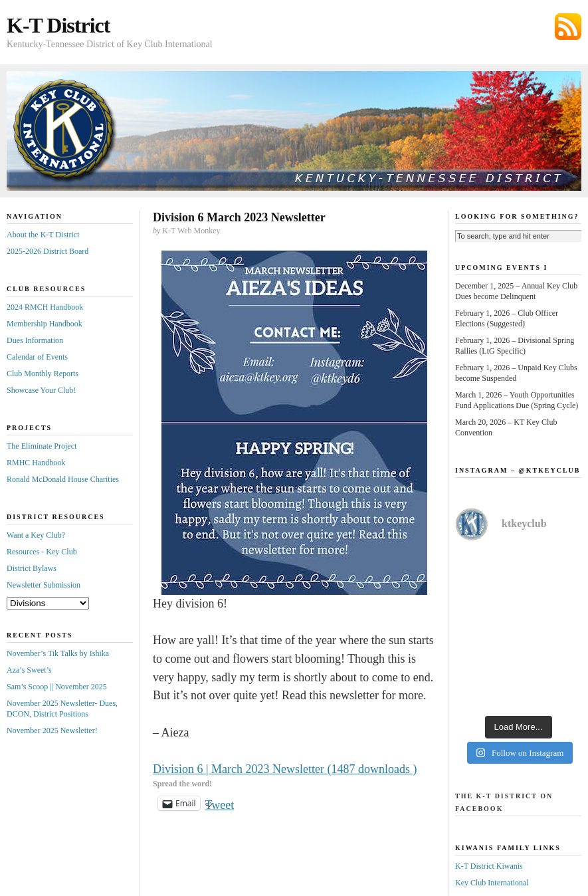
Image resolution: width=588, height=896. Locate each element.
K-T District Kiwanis (489, 866)
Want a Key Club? (36, 535)
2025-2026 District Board (48, 251)
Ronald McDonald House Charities (63, 479)
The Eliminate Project (42, 446)
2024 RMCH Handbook (45, 307)
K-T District (58, 25)
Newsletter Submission (44, 585)
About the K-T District (43, 235)
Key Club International (492, 883)
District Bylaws (32, 568)
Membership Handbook (45, 324)
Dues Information (35, 340)
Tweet (220, 803)
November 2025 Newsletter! (52, 730)
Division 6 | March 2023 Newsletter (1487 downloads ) (285, 769)
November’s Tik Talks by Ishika (58, 653)
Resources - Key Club (42, 552)
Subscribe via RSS (568, 27)
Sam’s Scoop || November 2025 (57, 687)
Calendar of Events (37, 357)
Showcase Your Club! (41, 390)
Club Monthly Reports (43, 374)
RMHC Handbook (36, 463)
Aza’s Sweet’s (29, 670)
